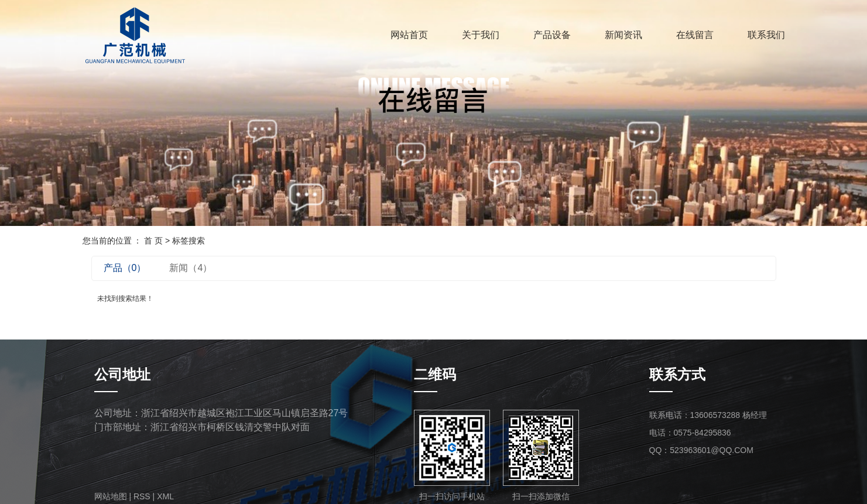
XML (165, 496)
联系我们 (766, 35)
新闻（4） (191, 268)
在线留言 (695, 35)
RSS (142, 496)
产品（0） (125, 268)
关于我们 (481, 35)
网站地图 (111, 496)
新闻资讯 (623, 35)
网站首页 (409, 35)
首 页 (153, 241)
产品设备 (552, 35)
